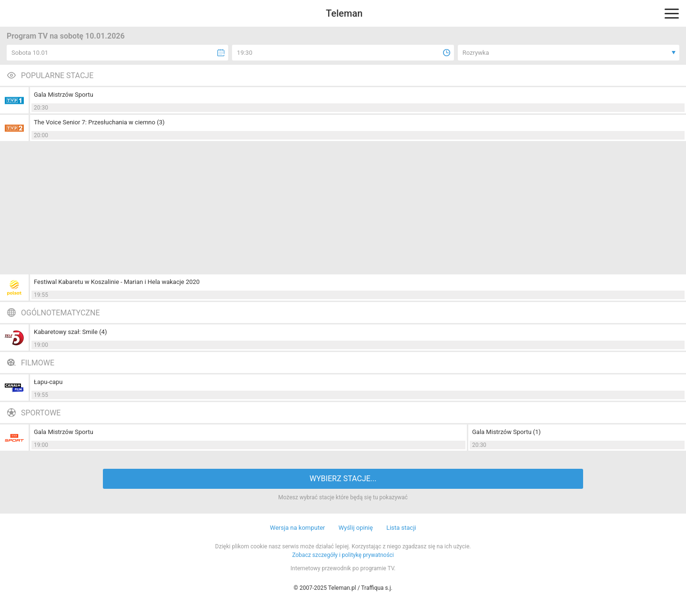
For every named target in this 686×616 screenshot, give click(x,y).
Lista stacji (401, 528)
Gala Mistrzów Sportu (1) (506, 432)
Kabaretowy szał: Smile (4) (70, 332)
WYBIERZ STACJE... (343, 479)
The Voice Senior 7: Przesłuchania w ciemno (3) (99, 122)
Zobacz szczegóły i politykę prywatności (343, 555)
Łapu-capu (48, 382)
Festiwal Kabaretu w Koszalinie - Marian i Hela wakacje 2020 (117, 282)
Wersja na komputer (298, 528)
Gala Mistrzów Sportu (64, 95)
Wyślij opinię (355, 528)
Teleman (344, 13)
